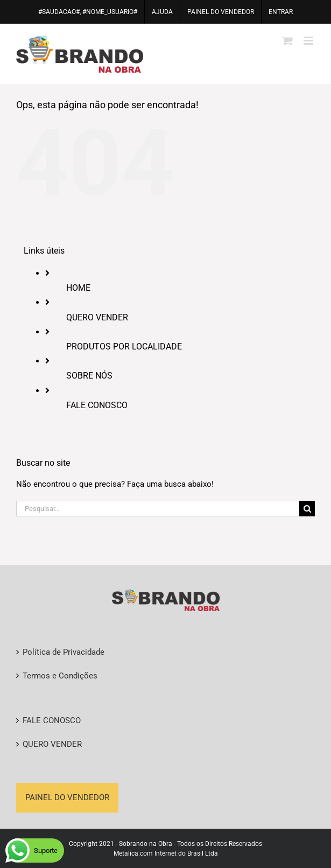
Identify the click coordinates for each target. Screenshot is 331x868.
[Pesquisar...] (158, 509)
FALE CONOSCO (97, 405)
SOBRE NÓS (89, 376)
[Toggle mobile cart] (287, 41)
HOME (78, 288)
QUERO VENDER (97, 317)
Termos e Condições (60, 676)
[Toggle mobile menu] (309, 41)
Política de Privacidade (64, 652)
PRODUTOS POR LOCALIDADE (124, 346)
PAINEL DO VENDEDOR (67, 797)
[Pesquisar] (307, 509)
